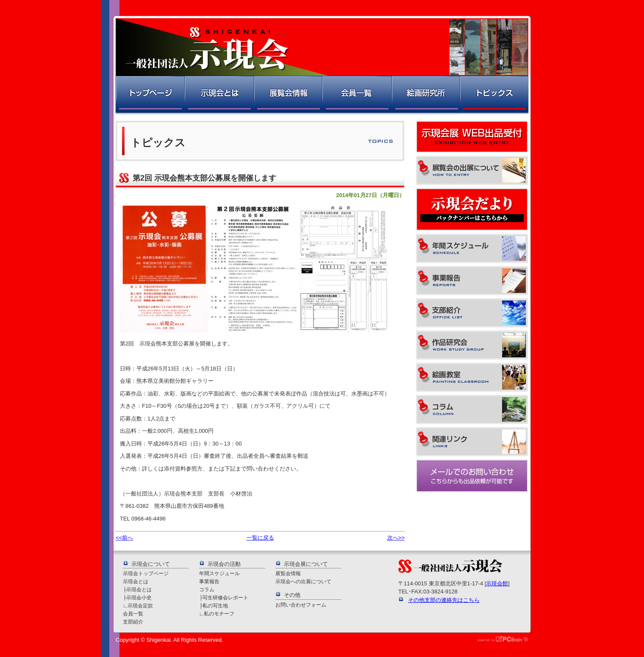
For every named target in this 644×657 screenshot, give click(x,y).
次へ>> (396, 538)
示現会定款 (140, 605)
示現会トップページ (146, 573)
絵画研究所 (425, 95)
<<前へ (124, 538)
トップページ (149, 95)
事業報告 (209, 581)
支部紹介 (133, 622)
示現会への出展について (303, 581)
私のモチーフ (219, 614)
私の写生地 (215, 605)
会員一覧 (357, 95)
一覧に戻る (260, 538)
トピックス (495, 95)
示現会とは (219, 95)
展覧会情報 (288, 95)
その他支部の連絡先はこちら (444, 600)
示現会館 (497, 583)
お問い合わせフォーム (301, 605)
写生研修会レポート (225, 597)
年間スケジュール (219, 573)
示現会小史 (139, 597)
